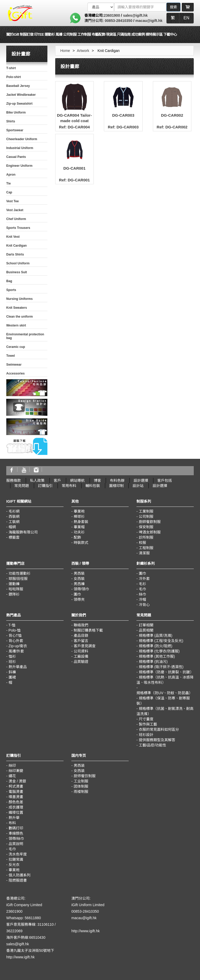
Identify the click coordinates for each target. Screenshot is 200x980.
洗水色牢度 (18, 854)
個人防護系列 (20, 875)
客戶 (57, 480)
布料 (12, 823)
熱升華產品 (18, 667)
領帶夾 (79, 599)
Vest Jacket (15, 210)
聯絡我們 (81, 625)
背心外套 (16, 641)
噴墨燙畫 (16, 797)
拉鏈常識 (16, 859)
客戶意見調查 (85, 646)
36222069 (14, 931)
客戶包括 (165, 480)
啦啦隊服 (16, 589)
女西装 (79, 771)
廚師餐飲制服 (150, 522)
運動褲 (14, 584)
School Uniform (18, 263)
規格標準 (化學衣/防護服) (159, 651)
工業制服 (146, 511)
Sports (11, 290)
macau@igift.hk (149, 21)
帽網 (12, 527)
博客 (97, 480)
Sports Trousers (18, 228)
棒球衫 (79, 516)
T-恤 (12, 625)
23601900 (112, 15)
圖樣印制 (116, 486)
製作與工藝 (148, 724)
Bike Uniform (16, 112)
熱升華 (14, 818)
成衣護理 (16, 807)
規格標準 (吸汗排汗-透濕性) (161, 667)
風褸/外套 (16, 651)
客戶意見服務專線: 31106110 (30, 924)
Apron (11, 175)
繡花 (12, 776)
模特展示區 (154, 34)
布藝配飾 (98, 34)
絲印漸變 (16, 771)
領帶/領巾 (82, 589)
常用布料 (69, 486)
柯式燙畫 (16, 786)
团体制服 (81, 786)
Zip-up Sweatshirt (19, 104)
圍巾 (77, 594)
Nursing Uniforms (19, 299)
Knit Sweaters (17, 308)
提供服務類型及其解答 (157, 740)
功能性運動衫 (20, 573)
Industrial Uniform (20, 148)
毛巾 (142, 589)
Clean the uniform (20, 317)
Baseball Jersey (18, 86)
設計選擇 (141, 480)
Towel (11, 356)
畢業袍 (79, 511)
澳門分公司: (94, 21)
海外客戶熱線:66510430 (26, 937)
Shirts (11, 121)
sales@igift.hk (135, 15)
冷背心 (144, 605)
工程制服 (146, 548)
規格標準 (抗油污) (153, 662)
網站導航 (77, 480)
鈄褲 (12, 672)
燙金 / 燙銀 (17, 781)
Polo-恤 (15, 630)
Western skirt (16, 325)
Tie (8, 183)
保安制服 (146, 527)
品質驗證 (81, 662)
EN (186, 18)
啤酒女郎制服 (150, 532)
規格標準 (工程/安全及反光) (161, 641)
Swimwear (14, 365)
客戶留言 (81, 641)
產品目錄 (81, 635)
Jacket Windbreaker (21, 95)
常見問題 (22, 486)
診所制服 (146, 537)
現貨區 (111, 34)
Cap (9, 192)
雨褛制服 (81, 792)
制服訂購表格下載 (88, 630)
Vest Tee (12, 201)
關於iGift (13, 34)
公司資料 (81, 651)
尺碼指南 (124, 34)
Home (65, 51)
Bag (9, 281)
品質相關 (146, 630)
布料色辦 (117, 480)
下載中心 (170, 34)
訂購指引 (45, 486)
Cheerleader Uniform (22, 139)
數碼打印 (16, 828)
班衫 (12, 662)
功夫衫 (79, 532)
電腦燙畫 (16, 792)
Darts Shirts (15, 254)
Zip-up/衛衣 (18, 646)
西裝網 (14, 516)
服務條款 (14, 480)
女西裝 (79, 579)
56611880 (33, 918)
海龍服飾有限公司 (23, 532)
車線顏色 (16, 833)
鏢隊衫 (14, 594)
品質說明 (16, 844)
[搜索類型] (101, 7)
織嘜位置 (16, 812)
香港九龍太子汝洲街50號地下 (30, 951)
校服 (142, 543)
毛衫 (142, 584)
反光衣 (14, 865)
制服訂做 (27, 34)
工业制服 (81, 781)
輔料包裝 (93, 486)
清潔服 (144, 553)
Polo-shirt (14, 77)
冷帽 (142, 599)
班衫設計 (146, 735)
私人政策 (37, 480)
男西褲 (79, 584)
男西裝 (79, 573)
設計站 (138, 486)
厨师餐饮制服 (85, 776)
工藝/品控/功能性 (153, 745)
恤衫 (12, 656)
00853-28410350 (118, 21)
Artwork (83, 51)
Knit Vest (13, 237)
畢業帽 (79, 527)
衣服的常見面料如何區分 (159, 729)
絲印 (12, 765)
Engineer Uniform (19, 166)
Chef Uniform (16, 219)
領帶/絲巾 (16, 839)
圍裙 (12, 677)
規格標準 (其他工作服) (157, 656)
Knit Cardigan (17, 246)
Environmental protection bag (25, 336)
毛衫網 (14, 511)
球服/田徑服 (18, 579)
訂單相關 (146, 625)
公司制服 (146, 516)
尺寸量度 (146, 719)
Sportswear (15, 130)
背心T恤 (15, 635)
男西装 (79, 765)
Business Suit (17, 272)
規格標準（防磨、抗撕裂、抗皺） (166, 672)
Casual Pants (16, 157)
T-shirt (11, 68)
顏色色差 (16, 802)
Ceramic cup (16, 347)
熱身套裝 (81, 522)
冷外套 (144, 579)
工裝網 (14, 522)
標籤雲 (14, 537)
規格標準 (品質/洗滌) (156, 635)
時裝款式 (81, 543)
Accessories (15, 373)
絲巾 (142, 594)
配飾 (77, 537)
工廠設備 (81, 656)
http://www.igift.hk (20, 957)
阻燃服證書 (18, 880)
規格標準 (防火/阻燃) (156, 646)
